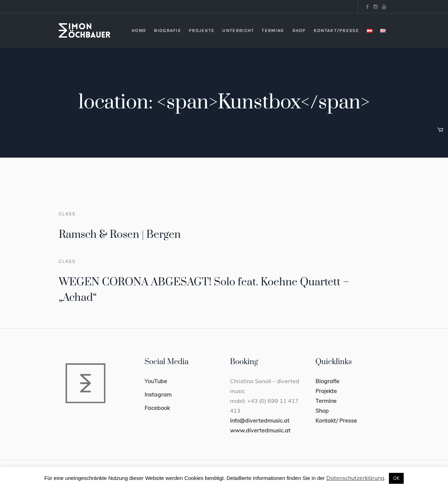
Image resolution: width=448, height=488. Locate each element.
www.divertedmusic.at (260, 430)
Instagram (158, 394)
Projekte (326, 391)
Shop (322, 411)
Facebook (157, 408)
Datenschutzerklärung (355, 478)
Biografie (327, 381)
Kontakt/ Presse (336, 420)
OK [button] (396, 478)
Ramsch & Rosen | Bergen (120, 235)
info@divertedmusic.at (260, 420)
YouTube (156, 381)
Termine (326, 401)
